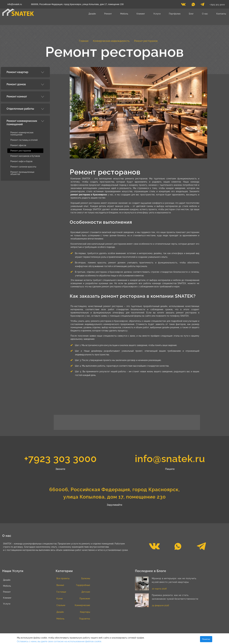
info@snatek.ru (15, 4)
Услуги (157, 14)
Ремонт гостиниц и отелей (24, 140)
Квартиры (85, 612)
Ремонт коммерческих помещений (22, 134)
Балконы (86, 578)
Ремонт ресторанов (21, 151)
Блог (191, 14)
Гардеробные (83, 585)
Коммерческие (82, 605)
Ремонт (108, 14)
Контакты (221, 14)
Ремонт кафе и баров (21, 161)
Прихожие (85, 599)
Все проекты (63, 578)
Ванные (60, 585)
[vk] (183, 5)
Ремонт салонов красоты (23, 167)
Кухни (60, 599)
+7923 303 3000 (217, 5)
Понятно (206, 639)
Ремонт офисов (18, 145)
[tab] (25, 72)
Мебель (124, 14)
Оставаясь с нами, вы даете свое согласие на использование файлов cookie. (59, 641)
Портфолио (175, 14)
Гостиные (61, 592)
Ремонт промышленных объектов (22, 173)
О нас (205, 14)
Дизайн (92, 14)
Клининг (141, 14)
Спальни (61, 605)
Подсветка (85, 619)
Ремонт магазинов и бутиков (25, 156)
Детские (86, 592)
